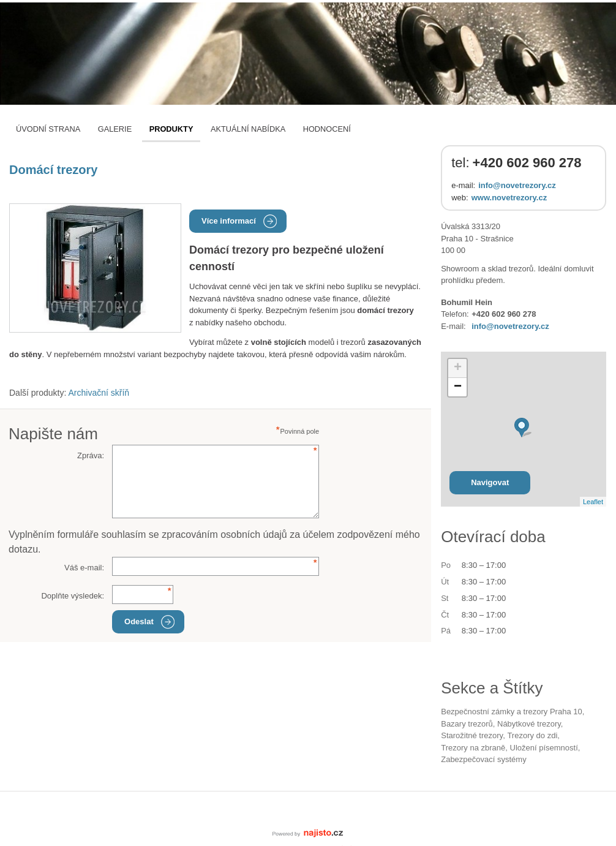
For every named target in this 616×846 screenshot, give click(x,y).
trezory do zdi (532, 735)
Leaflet (593, 502)
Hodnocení (327, 129)
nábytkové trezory (529, 724)
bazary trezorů (467, 724)
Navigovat (490, 482)
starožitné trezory (472, 735)
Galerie (115, 129)
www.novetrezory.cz (509, 198)
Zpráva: (91, 455)
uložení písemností (543, 748)
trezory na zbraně (473, 748)
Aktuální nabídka (248, 129)
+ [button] (458, 368)
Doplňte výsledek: (73, 596)
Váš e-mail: (84, 568)
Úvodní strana (48, 129)
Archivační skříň (99, 393)
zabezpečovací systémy (483, 759)
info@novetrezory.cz (517, 185)
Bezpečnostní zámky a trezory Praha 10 (512, 712)
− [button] (458, 387)
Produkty (171, 129)
